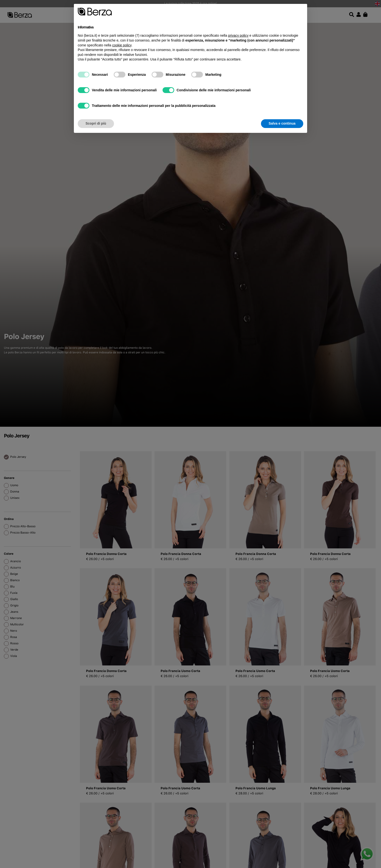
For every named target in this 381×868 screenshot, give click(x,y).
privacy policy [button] (238, 35)
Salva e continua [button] (282, 123)
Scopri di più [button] (96, 123)
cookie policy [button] (122, 45)
